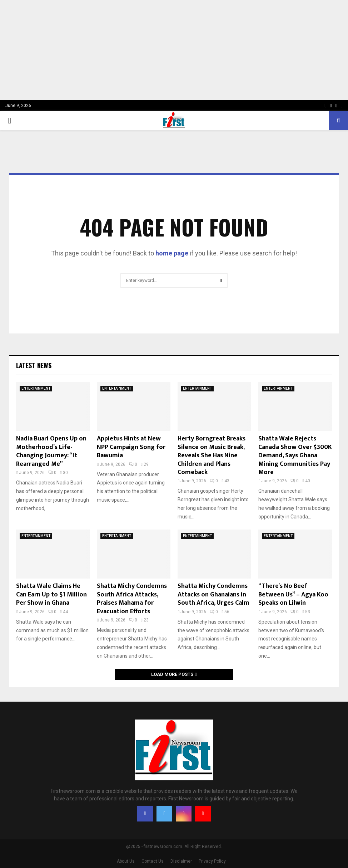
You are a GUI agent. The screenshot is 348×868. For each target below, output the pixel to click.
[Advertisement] (174, 50)
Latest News (34, 365)
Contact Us (153, 861)
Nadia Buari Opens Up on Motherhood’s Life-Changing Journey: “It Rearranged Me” (51, 451)
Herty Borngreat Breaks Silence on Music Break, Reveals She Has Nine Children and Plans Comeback (212, 455)
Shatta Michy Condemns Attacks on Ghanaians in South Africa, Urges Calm (213, 594)
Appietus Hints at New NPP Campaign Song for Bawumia (131, 447)
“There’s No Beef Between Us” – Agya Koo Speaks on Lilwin (293, 594)
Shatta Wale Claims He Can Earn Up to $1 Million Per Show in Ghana (51, 594)
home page (172, 253)
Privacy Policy (212, 861)
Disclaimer (181, 861)
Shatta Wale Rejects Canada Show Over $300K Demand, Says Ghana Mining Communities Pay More (295, 455)
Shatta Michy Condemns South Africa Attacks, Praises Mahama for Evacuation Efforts (132, 599)
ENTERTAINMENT (36, 388)
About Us (126, 861)
